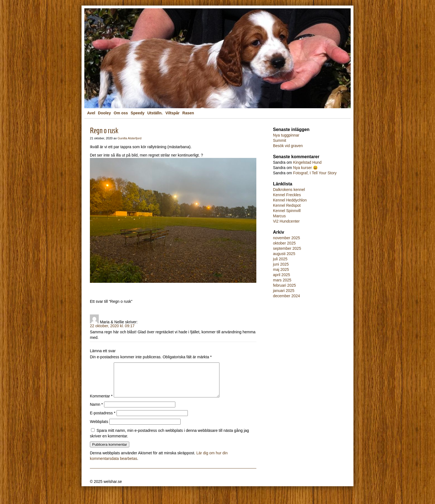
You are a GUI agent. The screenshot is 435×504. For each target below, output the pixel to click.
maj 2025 (281, 269)
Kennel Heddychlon (290, 200)
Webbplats (99, 428)
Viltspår (172, 113)
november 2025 (286, 238)
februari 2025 (284, 285)
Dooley (104, 113)
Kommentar (101, 403)
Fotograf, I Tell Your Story (315, 173)
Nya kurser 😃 (305, 168)
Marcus (279, 216)
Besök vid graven (288, 146)
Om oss (121, 113)
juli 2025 (280, 259)
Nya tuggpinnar (286, 135)
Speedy (138, 113)
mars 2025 (282, 280)
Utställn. (155, 113)
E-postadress (103, 420)
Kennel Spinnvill (287, 211)
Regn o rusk (104, 131)
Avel (91, 113)
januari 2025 (284, 291)
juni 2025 (281, 264)
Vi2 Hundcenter (286, 221)
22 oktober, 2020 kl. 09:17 (112, 326)
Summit (280, 140)
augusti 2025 (284, 254)
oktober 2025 (284, 243)
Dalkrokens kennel (289, 190)
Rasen (188, 113)
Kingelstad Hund (307, 162)
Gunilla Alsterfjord (130, 138)
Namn (96, 411)
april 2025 (282, 275)
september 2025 (287, 248)
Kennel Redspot (287, 205)
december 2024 (286, 296)
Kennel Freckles (287, 195)
